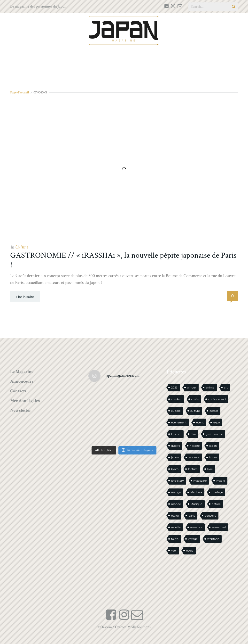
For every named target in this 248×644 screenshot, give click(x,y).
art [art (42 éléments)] (226, 388)
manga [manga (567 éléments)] (176, 492)
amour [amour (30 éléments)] (192, 388)
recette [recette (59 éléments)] (176, 527)
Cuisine (22, 247)
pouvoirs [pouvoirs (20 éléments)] (210, 516)
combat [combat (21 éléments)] (176, 399)
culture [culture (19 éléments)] (195, 411)
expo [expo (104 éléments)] (217, 422)
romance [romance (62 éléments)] (196, 527)
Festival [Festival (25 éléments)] (176, 434)
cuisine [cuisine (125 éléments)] (176, 411)
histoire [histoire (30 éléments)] (195, 446)
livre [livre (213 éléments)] (210, 469)
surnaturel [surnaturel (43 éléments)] (219, 527)
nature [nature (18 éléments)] (216, 504)
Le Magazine (22, 372)
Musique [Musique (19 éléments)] (196, 504)
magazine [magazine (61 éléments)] (200, 481)
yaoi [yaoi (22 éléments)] (174, 551)
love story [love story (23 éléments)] (178, 481)
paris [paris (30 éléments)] (192, 516)
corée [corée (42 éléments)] (195, 399)
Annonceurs (22, 381)
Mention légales (25, 401)
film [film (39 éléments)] (193, 434)
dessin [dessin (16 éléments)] (214, 411)
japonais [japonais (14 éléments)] (194, 457)
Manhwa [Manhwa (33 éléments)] (196, 492)
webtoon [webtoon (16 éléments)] (213, 539)
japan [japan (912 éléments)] (213, 446)
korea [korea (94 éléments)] (213, 457)
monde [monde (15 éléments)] (176, 504)
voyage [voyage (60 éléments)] (193, 539)
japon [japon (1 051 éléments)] (175, 457)
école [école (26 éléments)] (190, 551)
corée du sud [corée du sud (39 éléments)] (217, 399)
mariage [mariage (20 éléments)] (217, 492)
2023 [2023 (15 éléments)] (174, 388)
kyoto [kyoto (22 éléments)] (175, 469)
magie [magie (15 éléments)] (221, 481)
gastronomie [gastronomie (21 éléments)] (214, 434)
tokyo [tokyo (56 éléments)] (175, 539)
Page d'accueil (19, 92)
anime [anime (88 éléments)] (210, 388)
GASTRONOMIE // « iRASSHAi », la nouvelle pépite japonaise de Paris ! (123, 260)
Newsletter (21, 410)
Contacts (18, 391)
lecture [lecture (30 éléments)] (193, 469)
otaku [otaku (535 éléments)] (175, 516)
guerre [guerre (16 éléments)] (176, 446)
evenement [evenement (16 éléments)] (179, 422)
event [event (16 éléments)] (200, 422)
